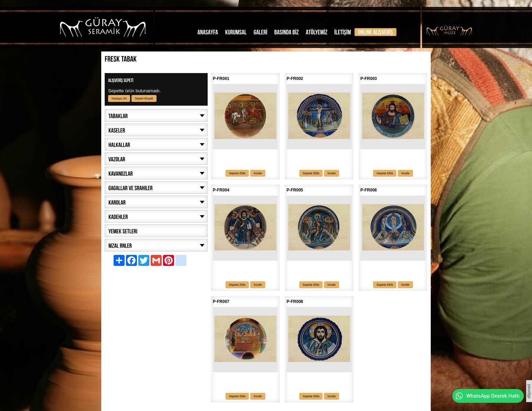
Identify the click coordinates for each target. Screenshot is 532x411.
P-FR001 (221, 79)
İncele (258, 173)
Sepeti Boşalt (144, 98)
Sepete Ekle (237, 173)
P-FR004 (221, 190)
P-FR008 (295, 302)
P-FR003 (369, 79)
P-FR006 (369, 190)
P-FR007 (221, 302)
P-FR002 (295, 79)
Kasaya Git (119, 98)
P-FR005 (295, 190)
